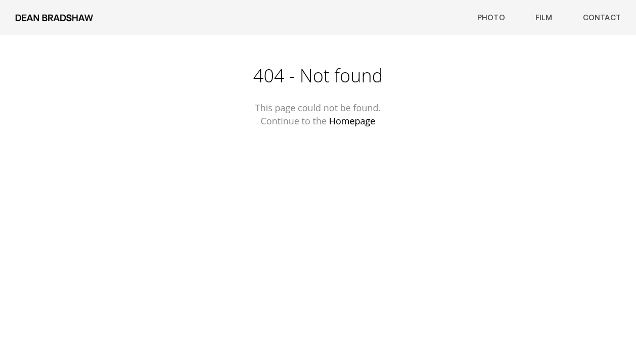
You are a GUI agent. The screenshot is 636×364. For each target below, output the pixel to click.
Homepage (352, 121)
